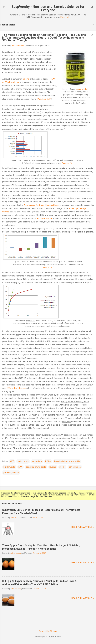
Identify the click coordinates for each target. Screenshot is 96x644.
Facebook (65, 17)
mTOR (62, 467)
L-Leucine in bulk (82, 89)
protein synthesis (11, 472)
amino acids (23, 461)
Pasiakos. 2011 (44, 99)
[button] (92, 35)
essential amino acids (36, 467)
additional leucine (45, 218)
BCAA (48, 461)
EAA (20, 467)
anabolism (37, 461)
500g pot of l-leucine (16, 388)
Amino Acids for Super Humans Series (41, 205)
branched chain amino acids (67, 461)
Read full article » (83, 527)
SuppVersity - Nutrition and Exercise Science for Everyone (48, 8)
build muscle (9, 467)
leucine (26, 79)
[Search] (92, 8)
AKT (12, 461)
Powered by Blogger (48, 631)
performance (75, 467)
